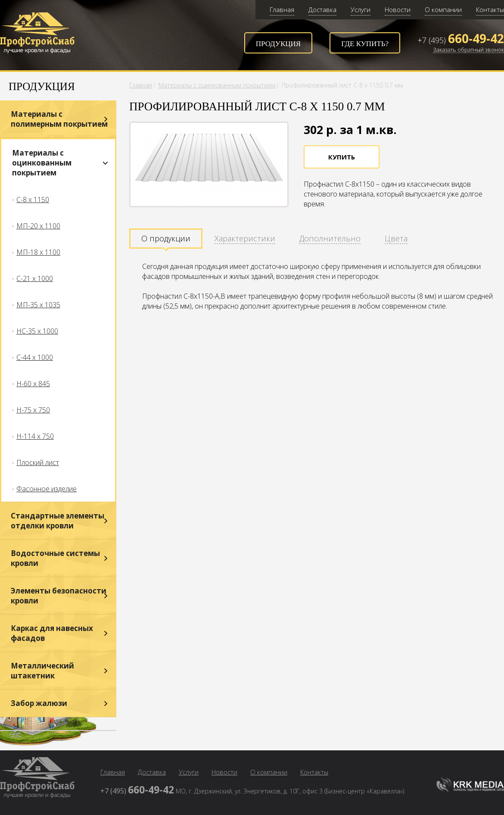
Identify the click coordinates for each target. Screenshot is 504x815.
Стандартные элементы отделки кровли (58, 521)
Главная (282, 9)
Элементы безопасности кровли (59, 596)
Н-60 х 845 (33, 384)
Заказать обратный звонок (468, 50)
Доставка (322, 9)
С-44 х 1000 (35, 357)
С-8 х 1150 (33, 200)
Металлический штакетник (42, 671)
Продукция (278, 44)
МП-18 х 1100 (38, 252)
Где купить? (365, 44)
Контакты (490, 9)
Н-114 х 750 (35, 436)
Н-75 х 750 (33, 410)
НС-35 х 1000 (37, 331)
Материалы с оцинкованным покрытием (42, 163)
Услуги (361, 9)
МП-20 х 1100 (38, 226)
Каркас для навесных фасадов (52, 633)
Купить (342, 157)
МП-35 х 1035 (38, 305)
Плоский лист (38, 462)
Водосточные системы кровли (55, 558)
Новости (398, 9)
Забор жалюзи (39, 703)
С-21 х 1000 (35, 278)
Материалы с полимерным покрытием (59, 119)
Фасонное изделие (47, 489)
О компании (443, 9)
